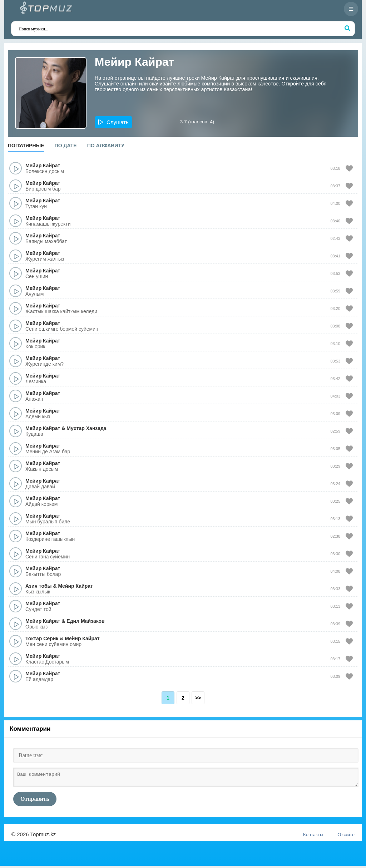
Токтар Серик (42, 638)
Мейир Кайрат (43, 166)
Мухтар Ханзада (86, 428)
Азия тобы (39, 586)
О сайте (346, 837)
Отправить (35, 801)
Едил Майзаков (85, 621)
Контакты (313, 837)
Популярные (26, 146)
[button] (113, 122)
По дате (66, 146)
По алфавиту (106, 146)
